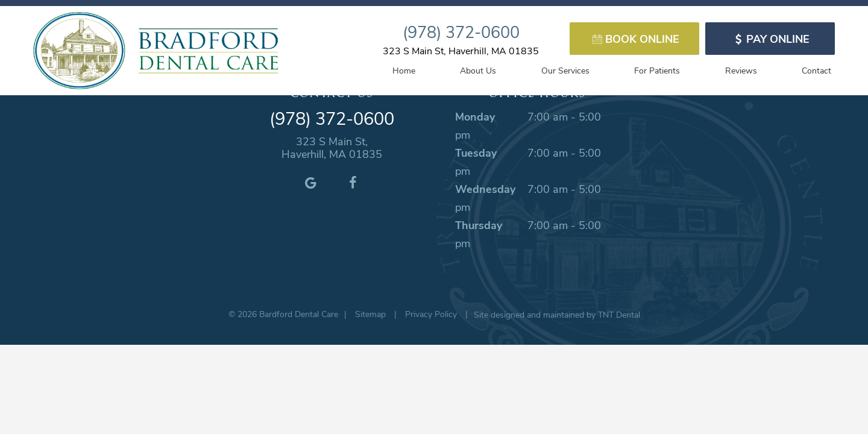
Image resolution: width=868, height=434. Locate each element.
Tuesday (476, 153)
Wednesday (485, 189)
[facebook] (353, 182)
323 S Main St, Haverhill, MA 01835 (461, 50)
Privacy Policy (431, 314)
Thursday (479, 225)
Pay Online (770, 39)
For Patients (657, 70)
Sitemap (370, 314)
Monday (475, 116)
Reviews (741, 70)
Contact (816, 70)
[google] (310, 182)
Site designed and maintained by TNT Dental (557, 314)
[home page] (156, 51)
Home (404, 70)
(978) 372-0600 (461, 31)
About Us (478, 70)
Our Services (565, 70)
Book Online (634, 39)
